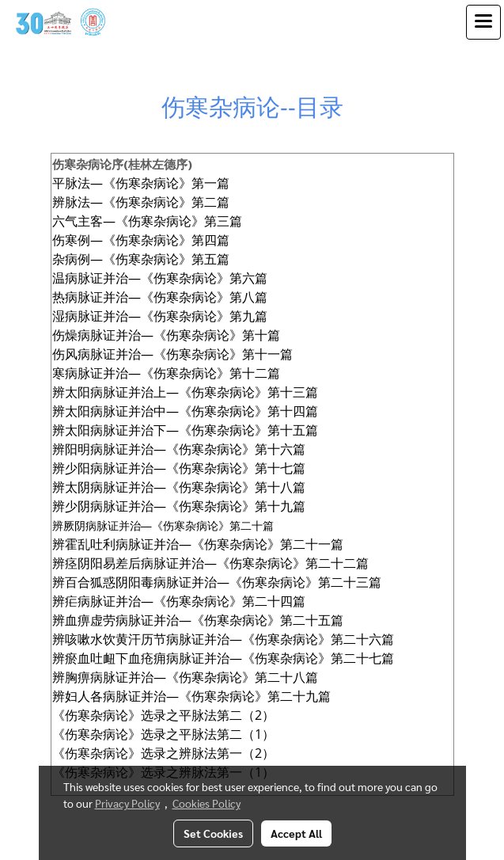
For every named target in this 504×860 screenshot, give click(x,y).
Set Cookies (213, 833)
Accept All (296, 833)
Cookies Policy (207, 803)
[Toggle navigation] (483, 22)
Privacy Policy (127, 803)
